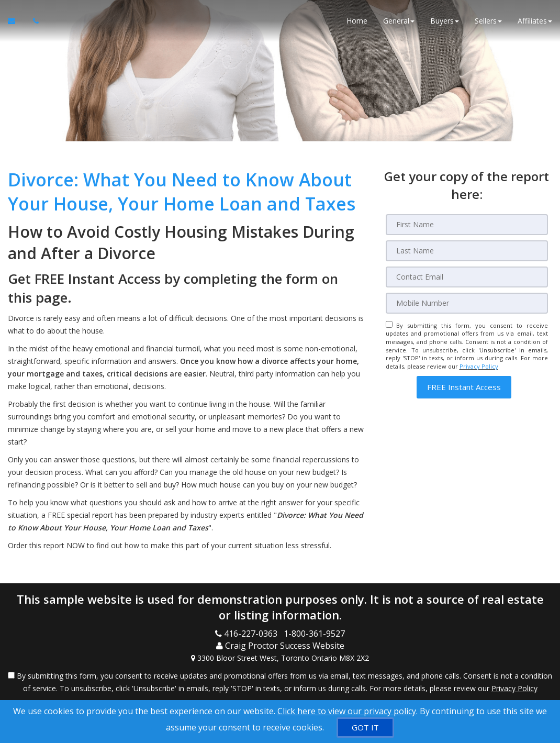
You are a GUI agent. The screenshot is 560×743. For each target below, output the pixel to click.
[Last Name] (467, 251)
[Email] (467, 277)
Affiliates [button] (535, 21)
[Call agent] (33, 21)
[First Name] (467, 225)
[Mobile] (467, 303)
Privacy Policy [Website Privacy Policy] (479, 366)
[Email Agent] (16, 21)
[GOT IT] (365, 728)
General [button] (399, 21)
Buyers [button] (445, 21)
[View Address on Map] (280, 658)
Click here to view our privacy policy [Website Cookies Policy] (347, 711)
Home (357, 21)
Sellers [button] (488, 21)
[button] (464, 387)
